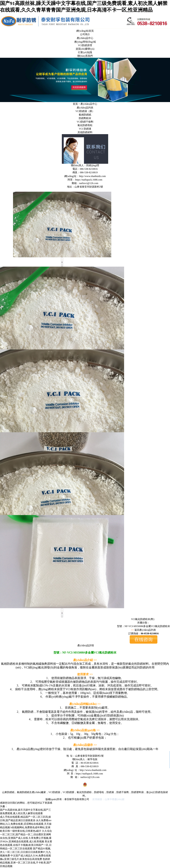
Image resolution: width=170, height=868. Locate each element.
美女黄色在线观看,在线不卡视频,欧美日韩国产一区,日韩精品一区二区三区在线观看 (26, 845)
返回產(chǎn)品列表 (145, 630)
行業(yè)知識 (85, 52)
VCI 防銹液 (85, 129)
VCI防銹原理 (85, 45)
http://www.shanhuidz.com (92, 176)
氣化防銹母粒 (85, 125)
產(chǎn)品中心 (85, 38)
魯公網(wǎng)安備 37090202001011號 (85, 786)
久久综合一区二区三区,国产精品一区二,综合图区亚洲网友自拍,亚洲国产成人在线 (26, 834)
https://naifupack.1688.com (89, 180)
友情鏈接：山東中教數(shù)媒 (108, 799)
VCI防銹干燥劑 (85, 122)
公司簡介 (85, 34)
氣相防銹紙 (85, 115)
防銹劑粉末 (85, 118)
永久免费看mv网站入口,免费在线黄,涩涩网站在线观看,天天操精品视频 (26, 824)
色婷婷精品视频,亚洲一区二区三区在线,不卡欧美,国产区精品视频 (26, 863)
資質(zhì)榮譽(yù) (85, 49)
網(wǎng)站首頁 (85, 31)
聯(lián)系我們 (85, 56)
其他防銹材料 (85, 132)
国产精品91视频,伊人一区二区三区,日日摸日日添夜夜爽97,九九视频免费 (25, 852)
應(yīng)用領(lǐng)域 (85, 42)
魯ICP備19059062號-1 (83, 781)
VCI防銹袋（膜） (85, 111)
